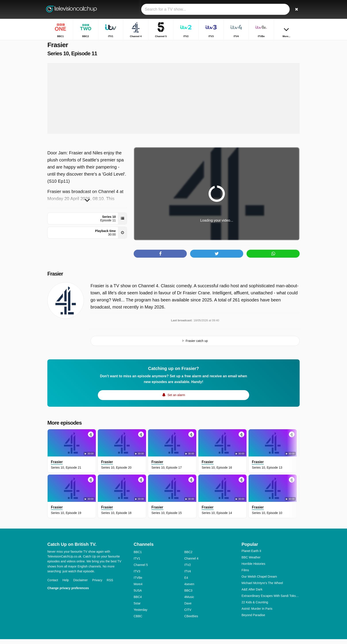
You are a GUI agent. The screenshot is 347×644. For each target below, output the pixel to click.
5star (137, 608)
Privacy (97, 585)
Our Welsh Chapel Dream (259, 581)
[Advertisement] (173, 103)
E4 (186, 583)
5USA (138, 595)
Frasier (55, 279)
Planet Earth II (252, 556)
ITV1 (137, 563)
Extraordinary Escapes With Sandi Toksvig (271, 601)
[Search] (295, 9)
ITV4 (188, 576)
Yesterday (141, 615)
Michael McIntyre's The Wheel (262, 588)
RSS (110, 585)
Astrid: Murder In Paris (257, 613)
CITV (188, 615)
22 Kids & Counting (255, 607)
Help (66, 585)
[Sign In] (280, 9)
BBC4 (138, 602)
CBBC (138, 621)
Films (245, 575)
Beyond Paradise (254, 620)
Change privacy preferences (68, 593)
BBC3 (188, 595)
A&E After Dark (252, 594)
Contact (53, 585)
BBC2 (188, 557)
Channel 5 (141, 570)
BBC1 (138, 557)
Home (252, 44)
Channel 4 (191, 563)
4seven (189, 589)
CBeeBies (191, 621)
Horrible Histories (254, 569)
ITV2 (188, 570)
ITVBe (138, 583)
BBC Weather (251, 562)
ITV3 (137, 576)
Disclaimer (80, 585)
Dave (188, 608)
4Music (189, 602)
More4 (138, 589)
